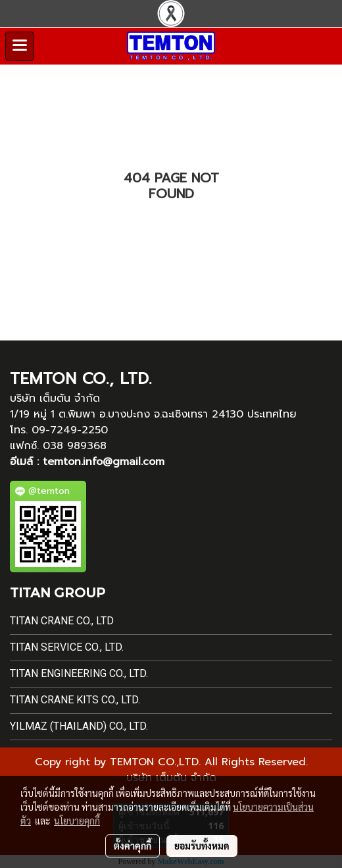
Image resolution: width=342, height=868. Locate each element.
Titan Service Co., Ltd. (67, 647)
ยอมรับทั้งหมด (202, 846)
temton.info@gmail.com (104, 462)
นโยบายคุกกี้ (77, 821)
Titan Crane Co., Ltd (62, 621)
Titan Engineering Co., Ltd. (79, 673)
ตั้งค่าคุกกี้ (133, 846)
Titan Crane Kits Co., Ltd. (75, 700)
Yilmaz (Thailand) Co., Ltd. (79, 726)
